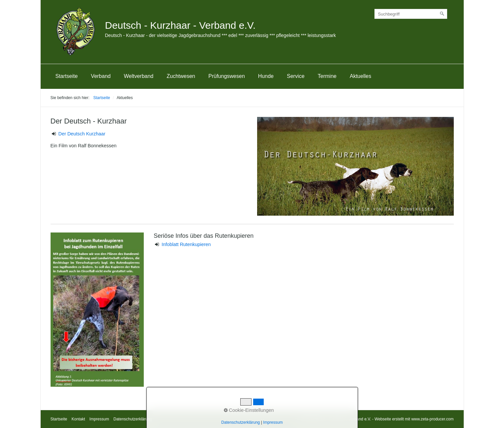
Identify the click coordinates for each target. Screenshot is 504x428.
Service (296, 76)
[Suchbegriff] (411, 14)
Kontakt (78, 419)
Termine (327, 76)
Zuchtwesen (181, 76)
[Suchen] (442, 14)
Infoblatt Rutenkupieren (186, 244)
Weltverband (139, 76)
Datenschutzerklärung (133, 419)
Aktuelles (360, 76)
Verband (101, 76)
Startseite (67, 76)
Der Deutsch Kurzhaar (82, 134)
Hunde (266, 76)
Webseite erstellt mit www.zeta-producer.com (414, 419)
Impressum (99, 419)
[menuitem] (67, 76)
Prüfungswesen (227, 76)
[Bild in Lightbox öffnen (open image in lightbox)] (355, 166)
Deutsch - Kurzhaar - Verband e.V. (180, 25)
